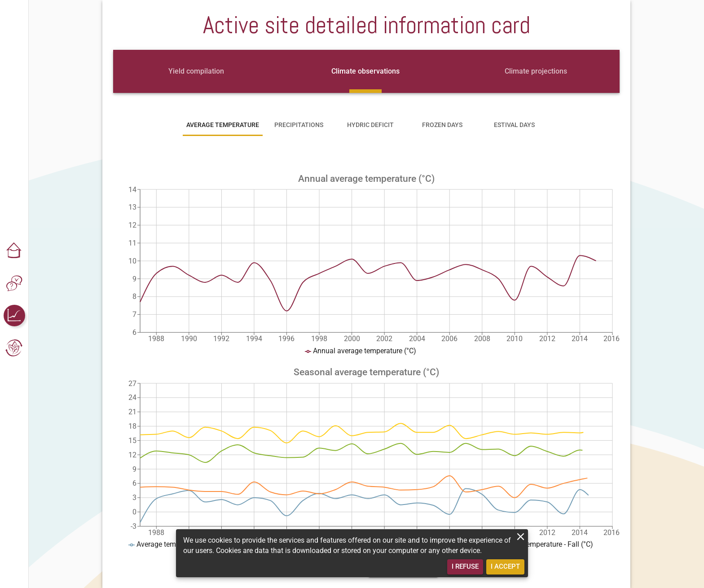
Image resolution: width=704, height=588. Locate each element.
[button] (14, 251)
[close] (521, 537)
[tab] (196, 71)
